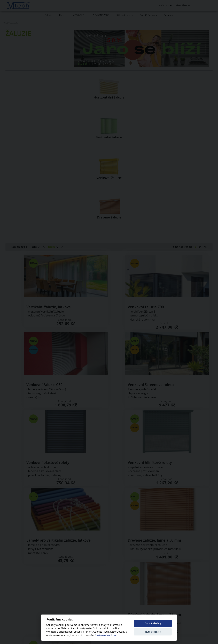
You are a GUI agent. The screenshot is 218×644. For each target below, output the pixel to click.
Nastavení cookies (105, 635)
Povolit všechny (153, 623)
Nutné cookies (153, 632)
